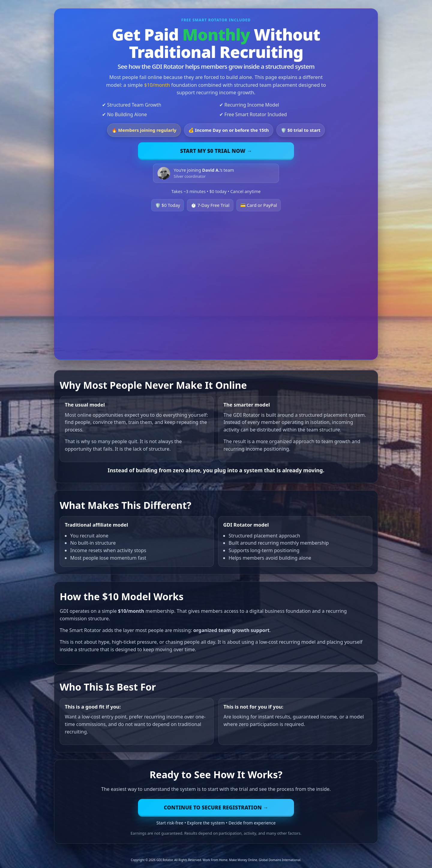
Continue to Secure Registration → (216, 808)
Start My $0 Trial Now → (216, 151)
